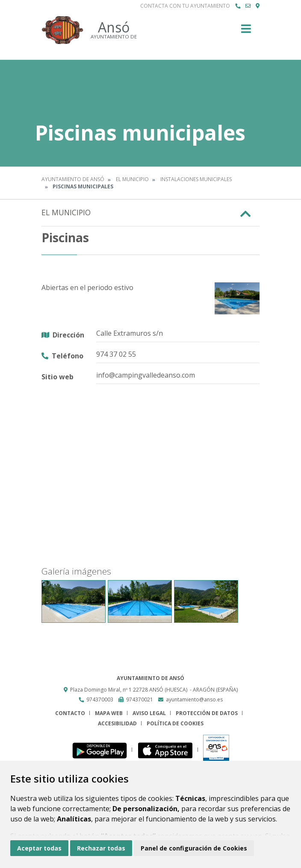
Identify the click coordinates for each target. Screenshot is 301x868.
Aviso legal (149, 713)
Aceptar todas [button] (39, 848)
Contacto (70, 713)
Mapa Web (109, 713)
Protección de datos (207, 713)
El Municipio (132, 179)
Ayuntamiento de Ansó (73, 179)
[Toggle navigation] (246, 31)
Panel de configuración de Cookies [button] (194, 848)
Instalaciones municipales (196, 179)
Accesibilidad (117, 723)
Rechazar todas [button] (101, 848)
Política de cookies (175, 723)
